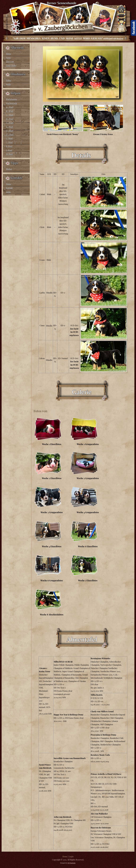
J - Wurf (9, 142)
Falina (9, 81)
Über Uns (10, 62)
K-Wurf (9, 146)
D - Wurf (10, 119)
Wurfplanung (12, 99)
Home (9, 54)
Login (71, 857)
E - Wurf (10, 123)
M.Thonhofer (72, 863)
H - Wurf (10, 135)
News (8, 58)
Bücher (9, 169)
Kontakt (9, 188)
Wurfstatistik (11, 103)
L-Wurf (9, 150)
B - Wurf (10, 111)
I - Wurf (9, 139)
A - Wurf (10, 107)
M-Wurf (9, 154)
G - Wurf (10, 131)
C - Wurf (10, 115)
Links (8, 192)
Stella (8, 84)
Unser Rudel (11, 66)
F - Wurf (10, 127)
